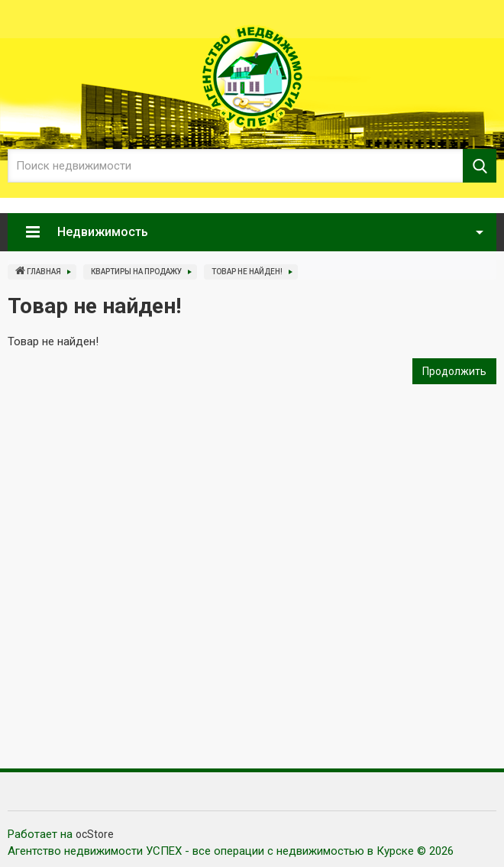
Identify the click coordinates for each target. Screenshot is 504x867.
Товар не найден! (247, 272)
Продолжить (454, 371)
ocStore (95, 834)
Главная (38, 270)
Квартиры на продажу (136, 272)
